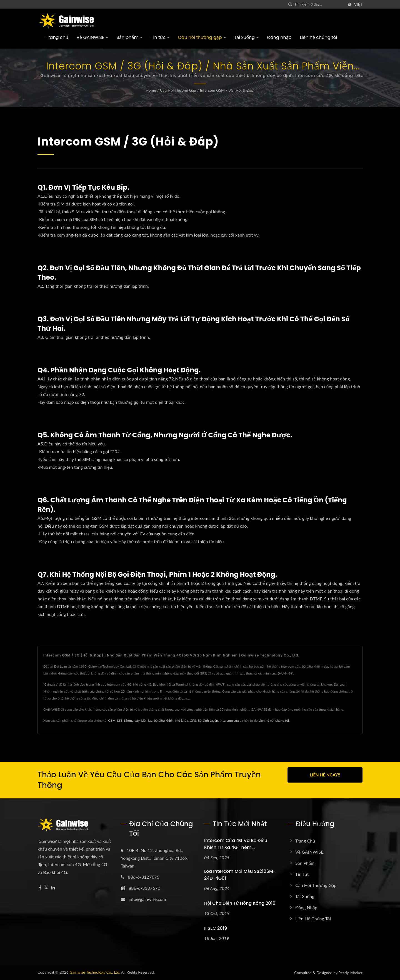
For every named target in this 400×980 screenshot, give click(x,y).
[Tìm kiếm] (290, 4)
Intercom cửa (229, 720)
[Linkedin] (53, 888)
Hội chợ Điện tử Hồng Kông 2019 (240, 903)
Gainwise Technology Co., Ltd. (95, 972)
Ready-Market (350, 973)
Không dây (132, 720)
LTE (120, 720)
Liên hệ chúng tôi (318, 37)
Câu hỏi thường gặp (202, 37)
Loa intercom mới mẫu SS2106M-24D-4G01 (240, 875)
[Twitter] (46, 888)
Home (151, 90)
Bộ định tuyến (208, 720)
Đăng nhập (279, 37)
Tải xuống (247, 37)
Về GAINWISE (92, 37)
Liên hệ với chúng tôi (274, 720)
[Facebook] (40, 888)
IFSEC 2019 (216, 928)
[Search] (319, 4)
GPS (193, 720)
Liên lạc (147, 720)
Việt (358, 4)
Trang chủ (57, 37)
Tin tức (160, 37)
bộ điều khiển (164, 720)
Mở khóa (182, 720)
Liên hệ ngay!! (325, 775)
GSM (112, 720)
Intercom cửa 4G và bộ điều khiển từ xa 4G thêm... (236, 844)
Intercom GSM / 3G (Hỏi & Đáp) (227, 90)
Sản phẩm (129, 37)
